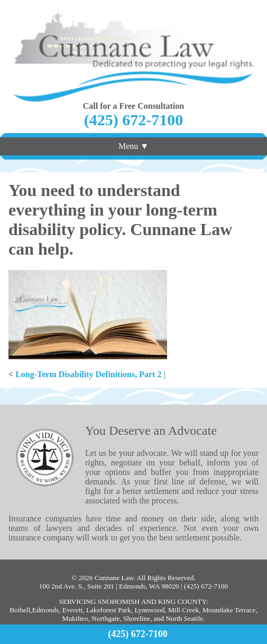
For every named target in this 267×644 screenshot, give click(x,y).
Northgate (105, 618)
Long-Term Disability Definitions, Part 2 (88, 374)
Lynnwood (149, 610)
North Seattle (184, 618)
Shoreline (137, 618)
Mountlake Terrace (229, 610)
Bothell (20, 610)
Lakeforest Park (109, 610)
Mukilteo (75, 618)
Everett (72, 610)
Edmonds (45, 610)
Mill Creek (183, 610)
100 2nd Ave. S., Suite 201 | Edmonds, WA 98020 (109, 586)
